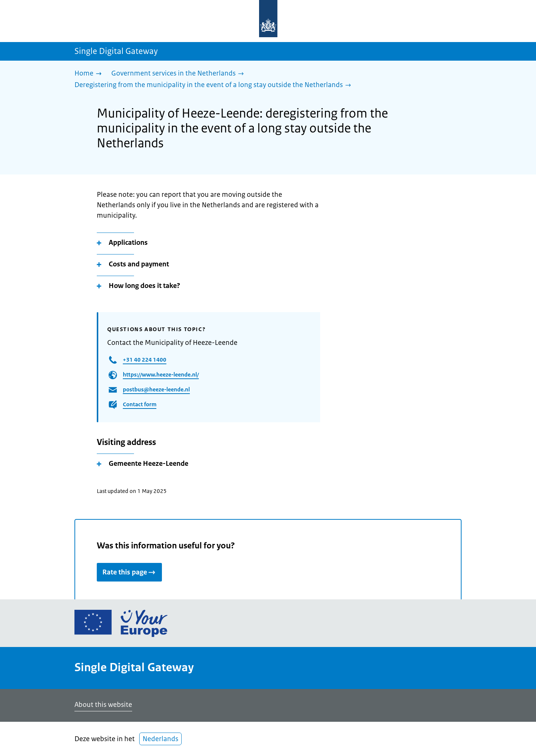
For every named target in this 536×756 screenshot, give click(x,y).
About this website (103, 705)
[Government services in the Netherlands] (179, 74)
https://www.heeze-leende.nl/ (161, 374)
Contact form (140, 404)
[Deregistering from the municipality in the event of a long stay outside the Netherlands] (215, 85)
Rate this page (129, 572)
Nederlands (160, 739)
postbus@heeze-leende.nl (156, 389)
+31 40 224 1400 (145, 360)
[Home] (90, 74)
